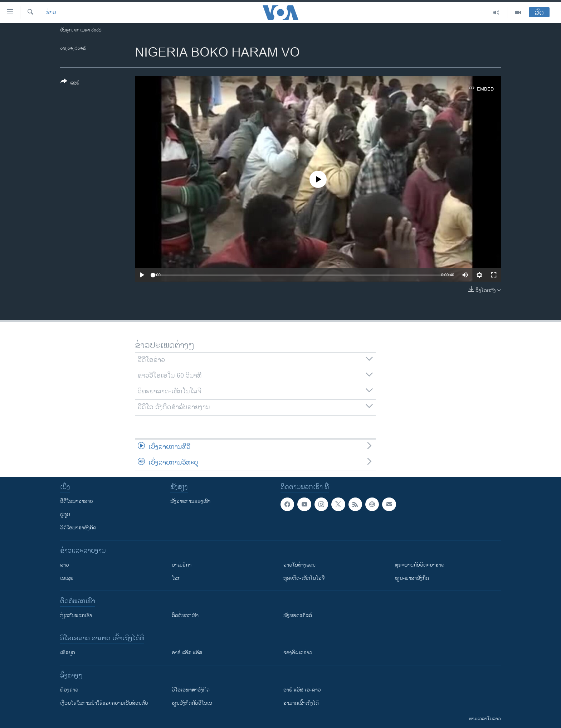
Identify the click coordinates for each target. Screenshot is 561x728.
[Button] (70, 83)
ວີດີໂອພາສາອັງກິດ (78, 528)
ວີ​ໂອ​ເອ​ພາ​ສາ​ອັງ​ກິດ (191, 690)
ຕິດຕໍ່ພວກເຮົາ (185, 615)
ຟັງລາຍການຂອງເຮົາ (190, 501)
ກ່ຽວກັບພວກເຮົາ (76, 615)
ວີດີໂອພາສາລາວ (77, 501)
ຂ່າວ (51, 13)
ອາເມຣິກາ (182, 565)
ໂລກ (176, 578)
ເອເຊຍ (67, 578)
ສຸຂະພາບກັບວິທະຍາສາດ (420, 565)
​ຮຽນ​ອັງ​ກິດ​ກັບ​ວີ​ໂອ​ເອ (192, 703)
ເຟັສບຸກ (68, 653)
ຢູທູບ (65, 515)
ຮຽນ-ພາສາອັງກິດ (412, 578)
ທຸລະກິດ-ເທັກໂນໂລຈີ (304, 578)
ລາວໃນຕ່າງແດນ (299, 565)
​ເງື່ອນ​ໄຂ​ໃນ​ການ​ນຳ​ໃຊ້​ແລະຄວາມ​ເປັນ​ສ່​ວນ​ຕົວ (104, 703)
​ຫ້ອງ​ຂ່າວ (69, 690)
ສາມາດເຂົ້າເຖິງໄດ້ (301, 703)
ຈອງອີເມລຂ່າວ (298, 653)
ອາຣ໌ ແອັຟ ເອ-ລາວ (302, 690)
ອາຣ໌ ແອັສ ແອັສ (187, 653)
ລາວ (65, 565)
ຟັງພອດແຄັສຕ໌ (298, 615)
